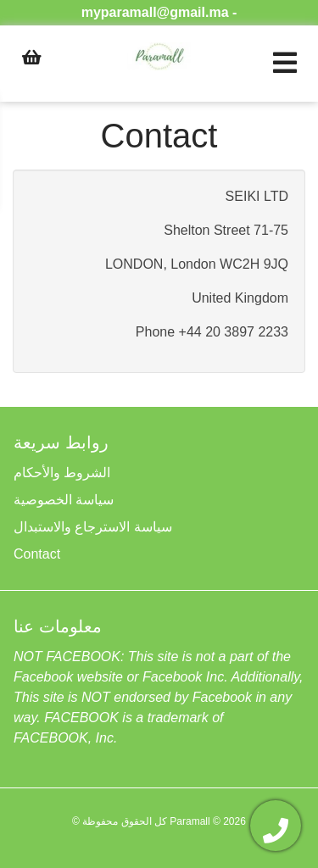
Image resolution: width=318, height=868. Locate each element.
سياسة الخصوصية (64, 500)
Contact (37, 554)
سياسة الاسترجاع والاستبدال (93, 527)
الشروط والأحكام (62, 473)
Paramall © (195, 821)
